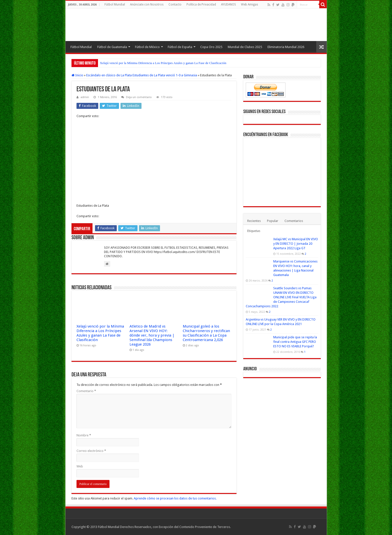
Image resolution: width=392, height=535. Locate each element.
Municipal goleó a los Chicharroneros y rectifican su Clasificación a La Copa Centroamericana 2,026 (206, 333)
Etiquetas (254, 231)
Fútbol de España (180, 47)
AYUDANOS (228, 5)
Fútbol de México (147, 47)
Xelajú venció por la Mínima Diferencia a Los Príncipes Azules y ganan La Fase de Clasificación (163, 63)
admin (85, 97)
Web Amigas (249, 5)
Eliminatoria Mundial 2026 (286, 47)
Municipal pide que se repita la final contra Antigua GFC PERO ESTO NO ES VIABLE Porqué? (295, 342)
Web (80, 466)
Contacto (175, 5)
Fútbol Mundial (115, 5)
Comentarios (294, 221)
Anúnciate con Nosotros (147, 5)
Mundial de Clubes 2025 (245, 47)
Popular (273, 221)
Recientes (254, 221)
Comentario (86, 391)
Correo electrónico (91, 451)
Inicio (77, 75)
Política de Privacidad (201, 5)
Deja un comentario (139, 97)
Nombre (84, 435)
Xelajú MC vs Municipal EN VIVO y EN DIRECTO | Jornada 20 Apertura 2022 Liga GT (296, 244)
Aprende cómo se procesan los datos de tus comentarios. (175, 498)
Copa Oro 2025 (211, 47)
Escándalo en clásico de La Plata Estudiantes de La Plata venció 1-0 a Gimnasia (142, 75)
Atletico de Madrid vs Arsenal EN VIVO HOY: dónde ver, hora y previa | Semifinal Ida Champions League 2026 (152, 335)
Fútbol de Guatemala (112, 47)
